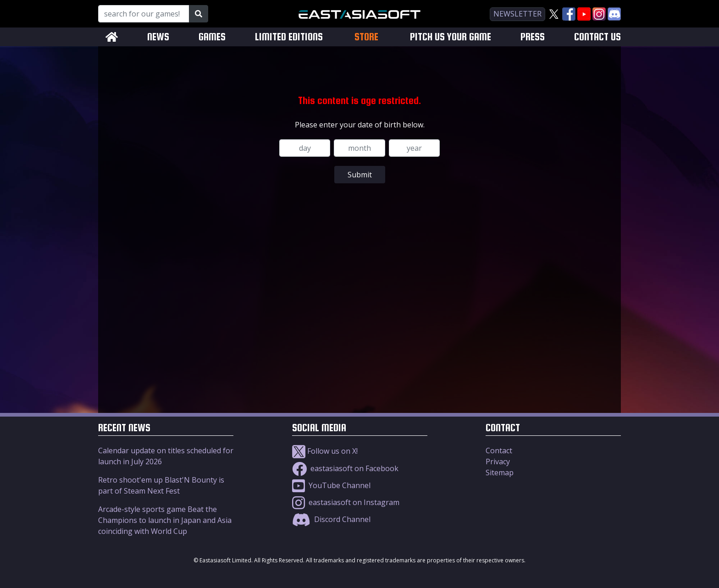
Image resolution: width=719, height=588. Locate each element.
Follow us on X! (325, 451)
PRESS (533, 37)
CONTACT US (597, 37)
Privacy (498, 462)
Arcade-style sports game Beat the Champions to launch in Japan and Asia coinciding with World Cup (165, 520)
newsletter (517, 14)
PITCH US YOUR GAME (451, 37)
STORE (366, 37)
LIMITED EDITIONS (289, 37)
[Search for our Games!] (144, 14)
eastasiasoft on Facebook (345, 468)
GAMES (212, 37)
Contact (499, 451)
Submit (360, 175)
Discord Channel (331, 519)
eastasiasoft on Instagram (346, 502)
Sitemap (500, 473)
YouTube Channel (331, 485)
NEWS (158, 37)
